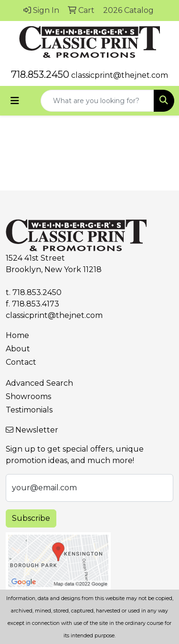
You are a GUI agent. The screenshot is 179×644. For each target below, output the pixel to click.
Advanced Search (39, 383)
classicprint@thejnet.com (120, 75)
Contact (21, 362)
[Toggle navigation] (15, 101)
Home (17, 335)
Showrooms (28, 396)
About (18, 349)
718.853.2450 (40, 74)
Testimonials (29, 410)
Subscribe (31, 518)
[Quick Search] (97, 101)
